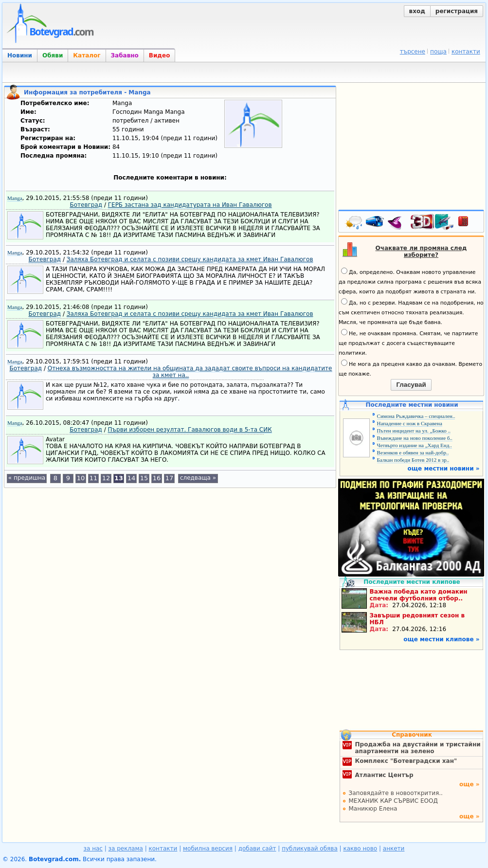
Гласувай (411, 385)
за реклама (126, 849)
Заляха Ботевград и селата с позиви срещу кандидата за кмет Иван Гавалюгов (190, 259)
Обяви (53, 55)
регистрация (457, 11)
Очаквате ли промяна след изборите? (421, 252)
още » (470, 784)
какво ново (360, 849)
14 (132, 478)
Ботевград (86, 205)
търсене (413, 52)
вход (417, 11)
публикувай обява (310, 849)
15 (144, 478)
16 (157, 478)
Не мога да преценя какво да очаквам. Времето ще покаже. (410, 368)
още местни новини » (444, 469)
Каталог (87, 55)
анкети (394, 849)
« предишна (27, 478)
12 (106, 478)
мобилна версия (208, 849)
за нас (93, 849)
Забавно (125, 55)
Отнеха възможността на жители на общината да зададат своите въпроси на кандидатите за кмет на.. (190, 372)
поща (438, 52)
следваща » (198, 478)
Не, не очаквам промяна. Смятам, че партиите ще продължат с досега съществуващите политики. (408, 343)
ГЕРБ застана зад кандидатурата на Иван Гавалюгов (190, 205)
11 (94, 478)
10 (81, 478)
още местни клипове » (441, 639)
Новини (20, 55)
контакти (466, 52)
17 (170, 478)
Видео (160, 55)
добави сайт (257, 849)
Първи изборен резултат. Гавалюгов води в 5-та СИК (190, 430)
